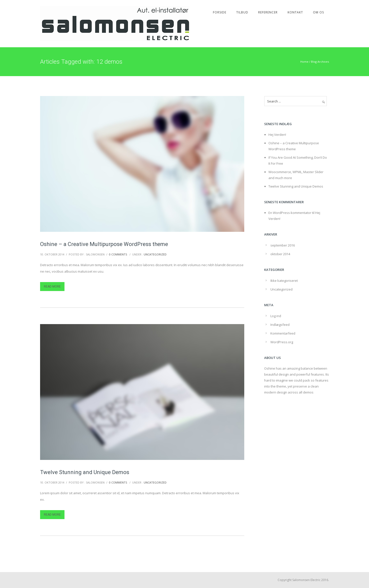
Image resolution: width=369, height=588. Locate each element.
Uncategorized (155, 254)
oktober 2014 (280, 254)
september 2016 (283, 245)
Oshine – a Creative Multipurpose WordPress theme (104, 244)
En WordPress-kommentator (290, 213)
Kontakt (295, 12)
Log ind (276, 316)
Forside (220, 12)
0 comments (118, 254)
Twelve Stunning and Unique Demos (85, 472)
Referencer (268, 12)
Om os (318, 12)
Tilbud (242, 12)
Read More (52, 287)
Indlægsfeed (280, 325)
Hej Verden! (277, 135)
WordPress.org (282, 342)
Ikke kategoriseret (284, 281)
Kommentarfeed (283, 333)
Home (304, 62)
